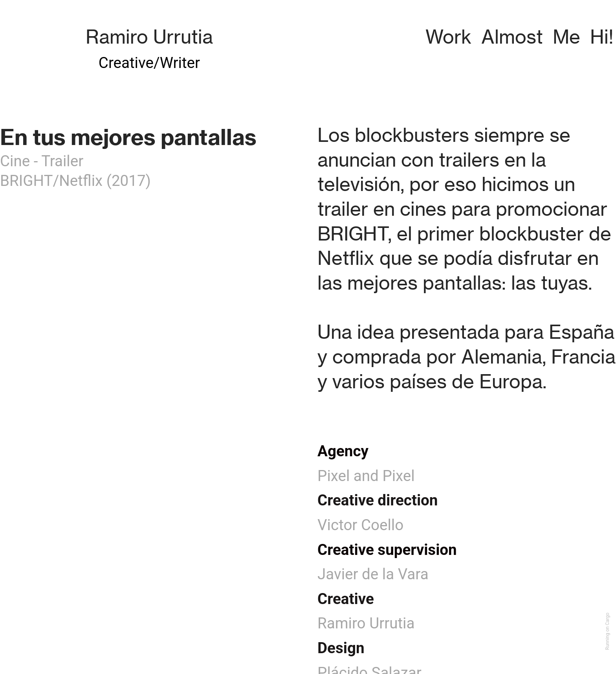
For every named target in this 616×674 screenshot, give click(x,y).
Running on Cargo (607, 631)
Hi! (602, 37)
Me (566, 37)
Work (448, 37)
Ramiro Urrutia (149, 37)
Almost (512, 37)
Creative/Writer (149, 63)
